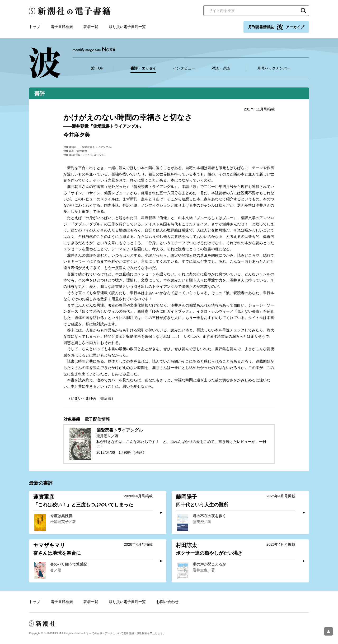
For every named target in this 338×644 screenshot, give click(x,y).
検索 (303, 11)
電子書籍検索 (62, 27)
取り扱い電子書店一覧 (127, 27)
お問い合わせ (167, 602)
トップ (35, 27)
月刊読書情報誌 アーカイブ (276, 27)
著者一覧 (91, 27)
